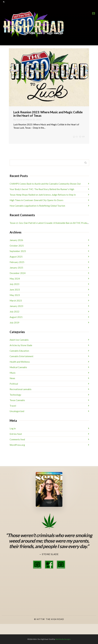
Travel (13, 406)
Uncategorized (17, 411)
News (12, 378)
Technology (15, 395)
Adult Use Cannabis (19, 340)
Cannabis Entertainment (21, 356)
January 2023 (16, 306)
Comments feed (17, 439)
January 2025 (16, 268)
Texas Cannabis (17, 400)
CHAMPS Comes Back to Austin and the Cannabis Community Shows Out (45, 184)
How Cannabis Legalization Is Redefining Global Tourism (37, 206)
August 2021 (16, 317)
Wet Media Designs (63, 639)
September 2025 (18, 251)
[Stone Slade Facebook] (49, 565)
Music (13, 373)
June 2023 (15, 290)
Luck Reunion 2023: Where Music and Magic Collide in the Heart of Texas (48, 114)
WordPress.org (17, 445)
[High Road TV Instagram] (61, 565)
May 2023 (15, 295)
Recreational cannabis (21, 389)
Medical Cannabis (18, 367)
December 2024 (18, 273)
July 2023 (14, 284)
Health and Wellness (20, 362)
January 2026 (16, 240)
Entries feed (16, 434)
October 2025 (17, 246)
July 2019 (14, 323)
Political (14, 384)
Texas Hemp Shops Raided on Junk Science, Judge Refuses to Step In (43, 195)
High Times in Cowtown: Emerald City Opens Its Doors (36, 200)
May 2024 (15, 279)
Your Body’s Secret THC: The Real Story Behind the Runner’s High (42, 189)
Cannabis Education (19, 351)
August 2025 (16, 257)
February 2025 (17, 262)
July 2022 (14, 312)
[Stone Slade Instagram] (37, 565)
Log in (13, 428)
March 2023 (16, 301)
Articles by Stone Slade (21, 345)
